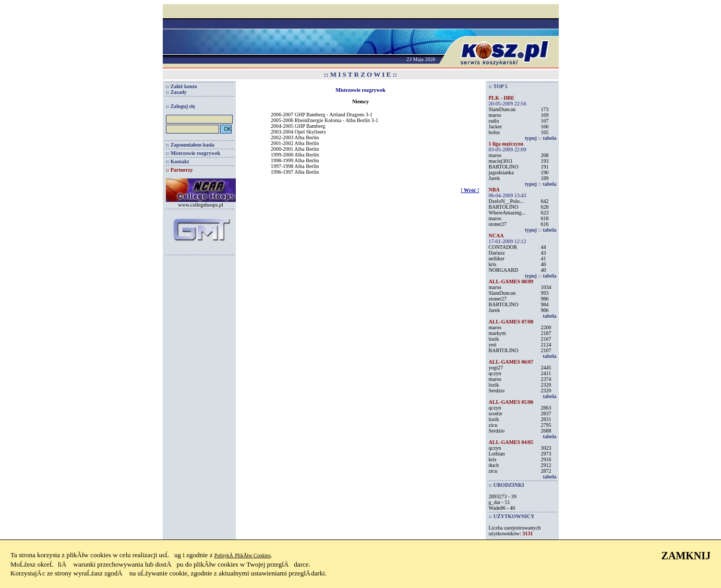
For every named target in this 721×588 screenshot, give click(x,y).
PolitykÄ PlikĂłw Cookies (243, 555)
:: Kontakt (178, 161)
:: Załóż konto (182, 86)
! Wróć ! (470, 190)
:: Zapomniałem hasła (190, 145)
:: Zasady (176, 92)
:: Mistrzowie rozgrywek (193, 153)
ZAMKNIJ (686, 556)
